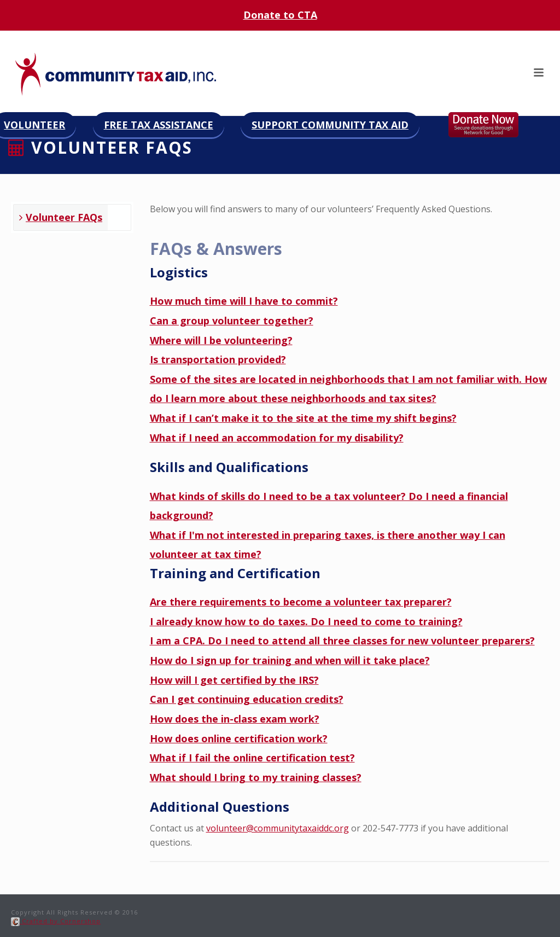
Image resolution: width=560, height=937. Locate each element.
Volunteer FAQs (61, 217)
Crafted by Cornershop (56, 921)
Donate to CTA (280, 15)
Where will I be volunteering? (221, 340)
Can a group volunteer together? (232, 321)
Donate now (495, 125)
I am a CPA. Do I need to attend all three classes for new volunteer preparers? (342, 641)
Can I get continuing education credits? (247, 699)
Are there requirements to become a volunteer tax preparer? (301, 602)
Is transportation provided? (218, 359)
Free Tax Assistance (159, 125)
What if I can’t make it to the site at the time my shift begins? (303, 418)
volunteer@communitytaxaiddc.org (278, 828)
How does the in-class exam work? (235, 719)
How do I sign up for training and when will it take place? (290, 660)
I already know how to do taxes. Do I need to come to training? (306, 621)
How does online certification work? (239, 738)
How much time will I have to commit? (244, 301)
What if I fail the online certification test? (252, 758)
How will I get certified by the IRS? (234, 680)
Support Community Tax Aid (330, 125)
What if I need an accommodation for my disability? (277, 438)
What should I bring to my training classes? (256, 777)
